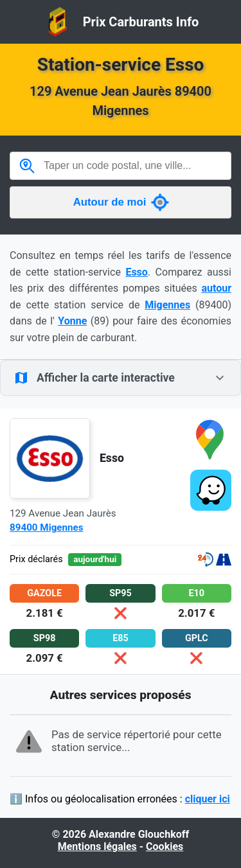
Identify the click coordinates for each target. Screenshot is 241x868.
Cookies (165, 846)
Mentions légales (97, 846)
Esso (136, 272)
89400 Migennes (47, 527)
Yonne (72, 321)
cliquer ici (208, 799)
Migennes (167, 305)
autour (216, 288)
